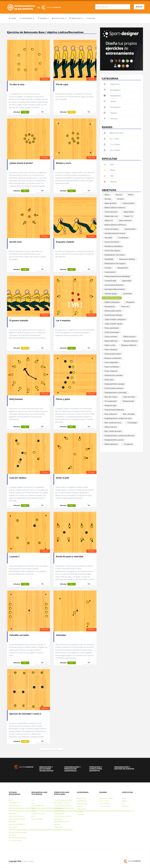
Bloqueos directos (131, 341)
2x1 (33, 803)
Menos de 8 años (114, 133)
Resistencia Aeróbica (127, 259)
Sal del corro (16, 242)
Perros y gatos (63, 399)
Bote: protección (111, 414)
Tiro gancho (128, 444)
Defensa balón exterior (113, 311)
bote (33, 816)
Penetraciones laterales (113, 315)
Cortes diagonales (111, 362)
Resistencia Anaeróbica (113, 246)
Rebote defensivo (111, 341)
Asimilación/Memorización (115, 289)
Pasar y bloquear (111, 350)
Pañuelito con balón (19, 635)
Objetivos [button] (76, 18)
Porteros (121, 199)
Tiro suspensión (111, 401)
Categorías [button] (27, 18)
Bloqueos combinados (113, 358)
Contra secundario (111, 229)
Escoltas (108, 199)
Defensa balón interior (113, 354)
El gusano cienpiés (65, 242)
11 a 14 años (112, 144)
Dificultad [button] (59, 18)
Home (12, 18)
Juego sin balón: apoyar (113, 324)
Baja (25, 112)
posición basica (38, 805)
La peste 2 (14, 556)
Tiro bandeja (132, 423)
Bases (131, 195)
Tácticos (110, 113)
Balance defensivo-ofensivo (115, 208)
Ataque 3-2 (109, 220)
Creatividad (127, 294)
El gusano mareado (19, 320)
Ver (42, 112)
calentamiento (37, 819)
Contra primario (128, 203)
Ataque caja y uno (111, 216)
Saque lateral (129, 212)
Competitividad (110, 281)
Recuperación (123, 268)
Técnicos (111, 119)
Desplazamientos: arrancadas (116, 393)
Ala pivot (119, 195)
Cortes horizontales (112, 332)
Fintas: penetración (112, 328)
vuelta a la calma (38, 814)
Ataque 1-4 (128, 216)
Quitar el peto (63, 478)
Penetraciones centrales (114, 375)
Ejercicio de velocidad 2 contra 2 (25, 714)
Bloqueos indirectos (129, 345)
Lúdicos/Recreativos (112, 298)
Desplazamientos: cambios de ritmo (118, 418)
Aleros (107, 195)
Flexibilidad (109, 259)
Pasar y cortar (110, 345)
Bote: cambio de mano (113, 431)
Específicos (112, 84)
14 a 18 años (112, 150)
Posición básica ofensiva (114, 388)
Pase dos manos (111, 397)
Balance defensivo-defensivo (115, 225)
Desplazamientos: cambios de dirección (119, 436)
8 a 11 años (111, 139)
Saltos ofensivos (125, 220)
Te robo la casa (17, 84)
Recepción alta (128, 401)
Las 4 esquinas (63, 320)
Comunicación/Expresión (114, 285)
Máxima (110, 182)
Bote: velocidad (129, 414)
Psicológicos (112, 107)
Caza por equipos (18, 478)
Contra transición (111, 212)
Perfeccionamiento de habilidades (117, 276)
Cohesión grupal (111, 294)
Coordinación (123, 238)
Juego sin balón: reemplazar (115, 319)
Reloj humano (16, 399)
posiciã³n (13, 822)
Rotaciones (59, 827)
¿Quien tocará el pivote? (21, 163)
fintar (11, 800)
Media (71, 112)
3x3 (33, 800)
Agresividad (127, 281)
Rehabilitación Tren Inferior (115, 255)
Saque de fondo (110, 203)
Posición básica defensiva (114, 410)
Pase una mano (129, 397)
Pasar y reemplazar (112, 367)
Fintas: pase (109, 380)
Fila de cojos (62, 84)
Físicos (45, 79)
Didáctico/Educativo (112, 302)
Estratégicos (112, 90)
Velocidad (61, 635)
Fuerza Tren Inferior (112, 242)
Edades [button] (43, 18)
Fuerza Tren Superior (112, 251)
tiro (33, 808)
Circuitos (108, 268)
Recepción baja (110, 405)
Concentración (110, 272)
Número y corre (63, 163)
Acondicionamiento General (115, 233)
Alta (109, 176)
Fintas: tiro (125, 307)
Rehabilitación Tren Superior (115, 264)
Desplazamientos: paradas (114, 384)
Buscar (139, 7)
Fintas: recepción (111, 371)
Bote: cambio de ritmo (113, 423)
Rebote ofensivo (130, 337)
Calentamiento (130, 229)
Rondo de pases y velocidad (70, 556)
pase (33, 811)
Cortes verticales (111, 337)
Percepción (130, 302)
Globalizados (112, 96)
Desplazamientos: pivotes (114, 440)
